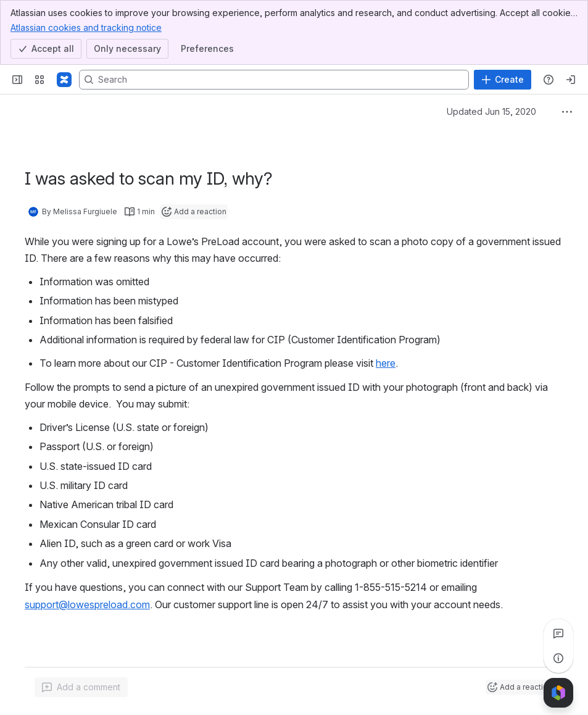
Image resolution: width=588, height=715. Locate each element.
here (386, 363)
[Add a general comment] (81, 687)
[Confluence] (64, 80)
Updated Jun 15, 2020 (491, 111)
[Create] (503, 80)
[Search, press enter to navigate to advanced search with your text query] (274, 80)
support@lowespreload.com (87, 604)
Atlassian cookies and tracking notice (86, 27)
